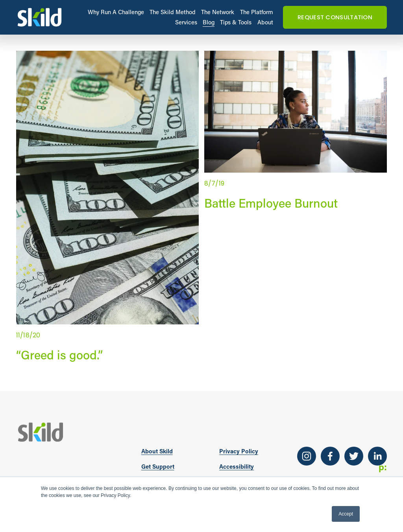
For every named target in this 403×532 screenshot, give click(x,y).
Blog (209, 22)
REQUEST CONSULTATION (335, 17)
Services (186, 22)
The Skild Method (173, 12)
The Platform (257, 12)
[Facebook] (330, 456)
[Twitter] (354, 456)
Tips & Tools (236, 22)
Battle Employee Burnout (271, 203)
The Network (218, 12)
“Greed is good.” (59, 355)
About (265, 22)
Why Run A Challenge (116, 12)
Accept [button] (346, 514)
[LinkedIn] (377, 456)
